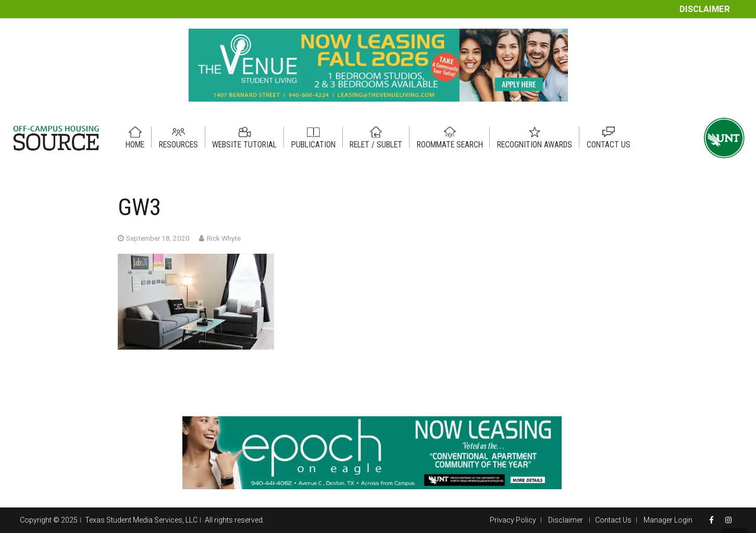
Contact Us (613, 520)
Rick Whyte (224, 238)
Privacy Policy (513, 520)
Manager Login (668, 520)
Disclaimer (705, 9)
